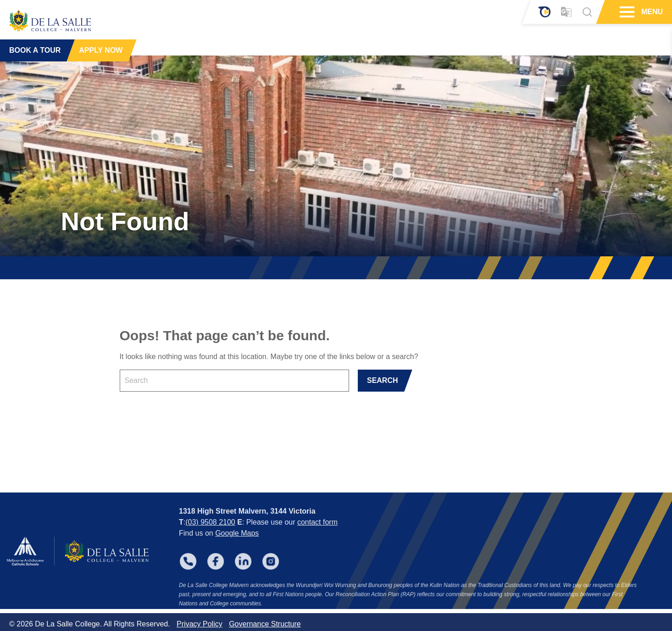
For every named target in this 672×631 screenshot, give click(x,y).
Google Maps (237, 547)
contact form (317, 536)
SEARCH (383, 380)
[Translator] (566, 12)
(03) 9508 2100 (210, 536)
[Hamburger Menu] (626, 12)
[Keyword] (234, 381)
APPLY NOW (101, 50)
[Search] (587, 12)
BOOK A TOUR (35, 50)
